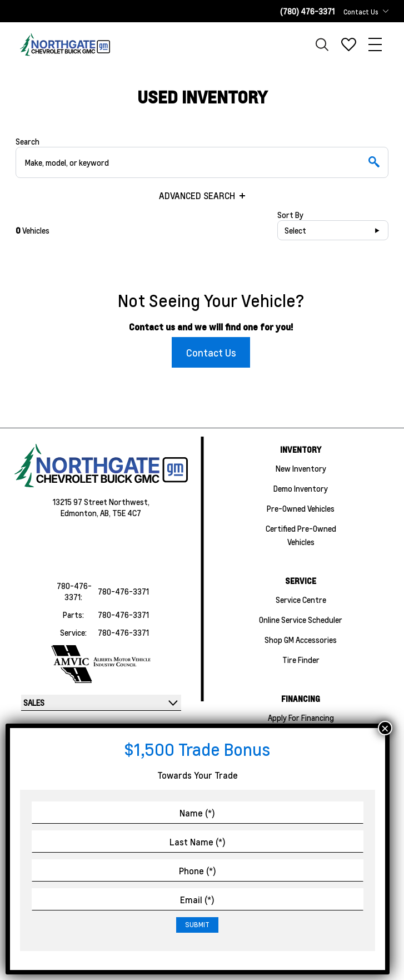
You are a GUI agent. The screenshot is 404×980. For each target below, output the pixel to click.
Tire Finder (301, 660)
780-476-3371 (123, 591)
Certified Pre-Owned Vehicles (301, 535)
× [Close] (385, 728)
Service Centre (301, 600)
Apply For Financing (301, 717)
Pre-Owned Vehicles (301, 508)
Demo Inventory (301, 488)
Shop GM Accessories (301, 640)
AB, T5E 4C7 (121, 513)
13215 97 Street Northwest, (101, 502)
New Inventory (301, 468)
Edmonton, (80, 513)
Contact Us (211, 352)
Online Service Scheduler (301, 620)
